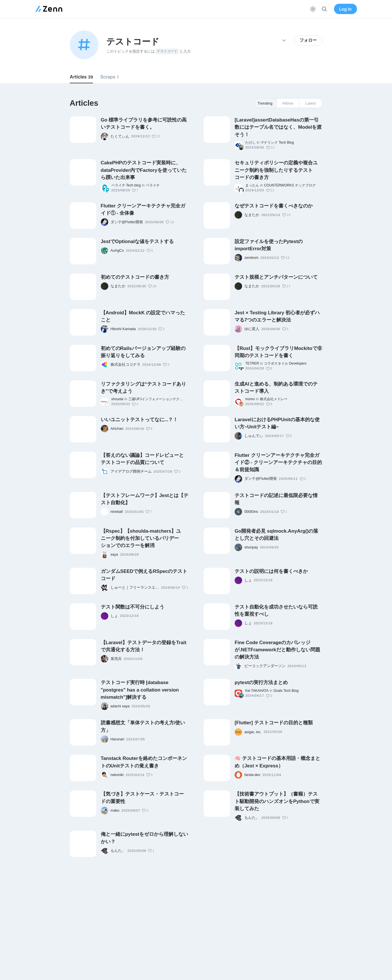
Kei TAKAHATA (257, 691)
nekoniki (117, 775)
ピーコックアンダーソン (265, 666)
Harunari (117, 739)
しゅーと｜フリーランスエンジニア (135, 588)
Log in (345, 9)
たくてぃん (120, 136)
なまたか (252, 215)
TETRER (252, 363)
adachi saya (120, 706)
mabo (115, 810)
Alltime (288, 103)
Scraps (109, 77)
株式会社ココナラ (125, 365)
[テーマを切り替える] (313, 9)
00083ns (251, 512)
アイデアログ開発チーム (131, 471)
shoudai (117, 399)
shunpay (251, 547)
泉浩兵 (116, 659)
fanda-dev (252, 775)
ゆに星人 (252, 329)
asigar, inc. (253, 732)
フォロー (308, 40)
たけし (250, 143)
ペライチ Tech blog (126, 185)
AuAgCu (117, 251)
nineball (117, 512)
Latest (311, 103)
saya (114, 555)
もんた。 (252, 818)
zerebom (251, 258)
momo (250, 399)
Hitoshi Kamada (123, 329)
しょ (248, 580)
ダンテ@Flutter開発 (127, 222)
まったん (252, 185)
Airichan (117, 429)
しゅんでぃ (254, 436)
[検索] (324, 9)
